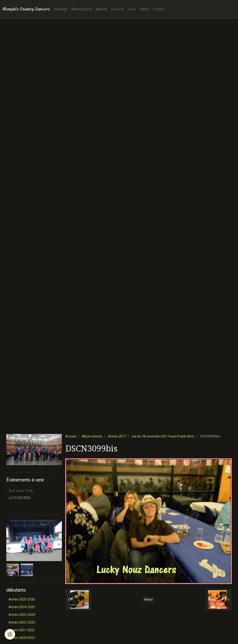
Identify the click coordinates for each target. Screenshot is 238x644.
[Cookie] (10, 634)
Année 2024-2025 (22, 607)
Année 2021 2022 (22, 630)
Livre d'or (117, 9)
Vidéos (144, 9)
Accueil (71, 436)
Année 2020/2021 (22, 638)
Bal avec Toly (21, 491)
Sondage (61, 9)
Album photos (81, 9)
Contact (159, 9)
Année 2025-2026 (22, 599)
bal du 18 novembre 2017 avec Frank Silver (163, 436)
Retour (148, 600)
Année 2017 (117, 436)
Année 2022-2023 (22, 622)
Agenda (101, 9)
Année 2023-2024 (22, 615)
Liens (132, 9)
